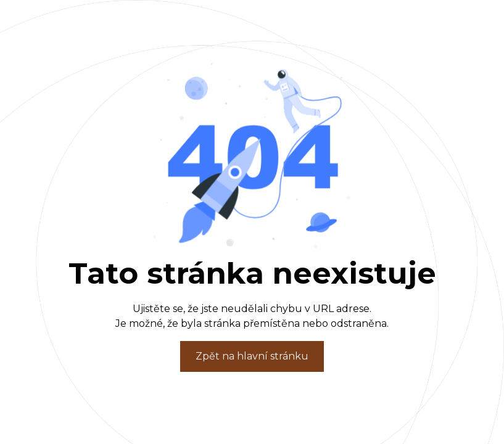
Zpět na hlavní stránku (252, 356)
